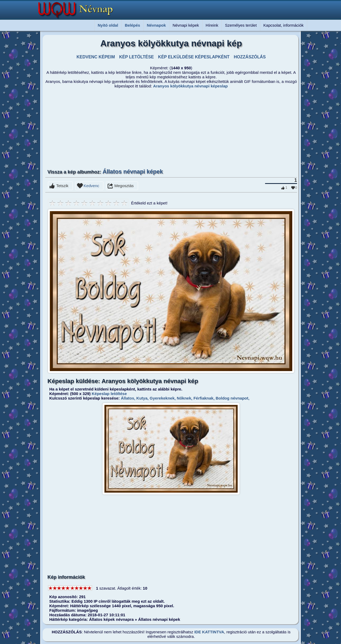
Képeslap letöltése (109, 394)
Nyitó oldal (108, 25)
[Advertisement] (145, 128)
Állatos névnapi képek (133, 172)
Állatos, (127, 398)
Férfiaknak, (203, 398)
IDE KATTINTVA (209, 632)
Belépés (132, 25)
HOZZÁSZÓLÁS (250, 57)
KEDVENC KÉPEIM (96, 57)
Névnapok (156, 25)
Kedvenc (91, 186)
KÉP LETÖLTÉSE (136, 57)
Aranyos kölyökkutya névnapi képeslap (190, 86)
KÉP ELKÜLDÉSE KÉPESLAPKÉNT (194, 57)
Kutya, (142, 398)
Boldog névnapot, (232, 398)
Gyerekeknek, (162, 398)
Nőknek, (184, 398)
